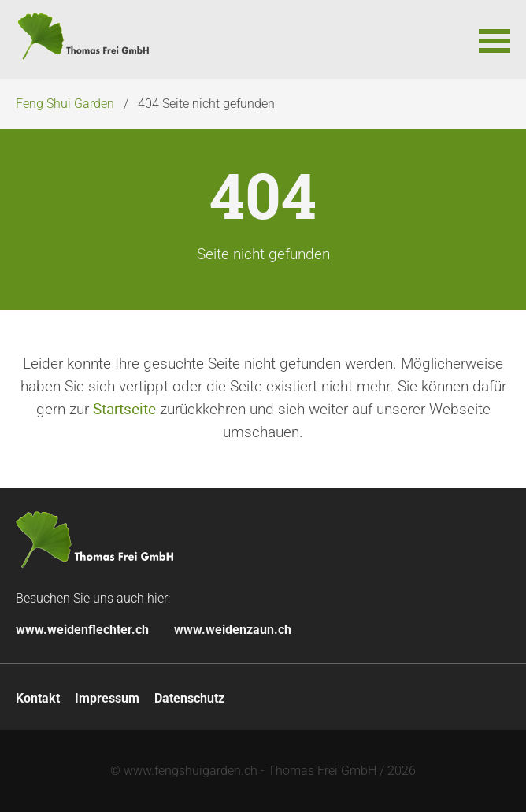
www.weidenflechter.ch (82, 630)
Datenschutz (189, 698)
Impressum (107, 698)
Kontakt (38, 698)
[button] (495, 39)
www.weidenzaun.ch (233, 630)
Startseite (124, 409)
